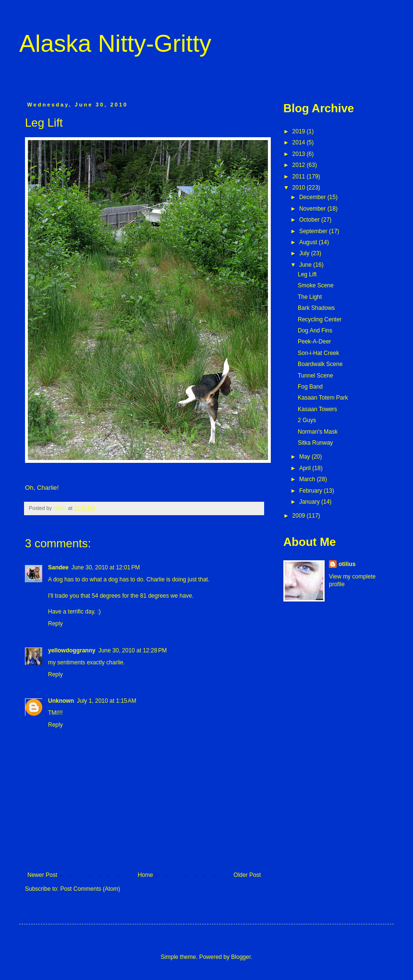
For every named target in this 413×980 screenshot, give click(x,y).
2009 (300, 516)
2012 (300, 165)
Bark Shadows (316, 308)
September (314, 231)
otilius (347, 564)
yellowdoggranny (72, 650)
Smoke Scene (316, 285)
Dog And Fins (315, 331)
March (308, 479)
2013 (300, 154)
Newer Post (42, 875)
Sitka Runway (315, 443)
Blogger (241, 957)
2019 (300, 131)
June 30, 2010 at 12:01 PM (106, 567)
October (310, 220)
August (309, 242)
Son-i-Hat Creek (318, 353)
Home (146, 875)
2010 (300, 188)
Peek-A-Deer (314, 342)
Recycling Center (320, 319)
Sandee (58, 567)
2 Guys (307, 420)
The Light (310, 297)
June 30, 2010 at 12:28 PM (133, 650)
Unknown (61, 701)
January (310, 502)
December (313, 197)
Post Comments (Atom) (90, 889)
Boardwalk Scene (320, 364)
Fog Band (310, 387)
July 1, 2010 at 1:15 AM (107, 701)
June (306, 265)
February (311, 491)
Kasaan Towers (317, 409)
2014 (300, 142)
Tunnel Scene (316, 376)
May (305, 457)
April (306, 468)
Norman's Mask (318, 432)
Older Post (247, 875)
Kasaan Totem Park (323, 398)
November (313, 209)
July (305, 253)
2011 (300, 177)
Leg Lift (307, 274)
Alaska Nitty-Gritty (115, 44)
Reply (55, 624)
